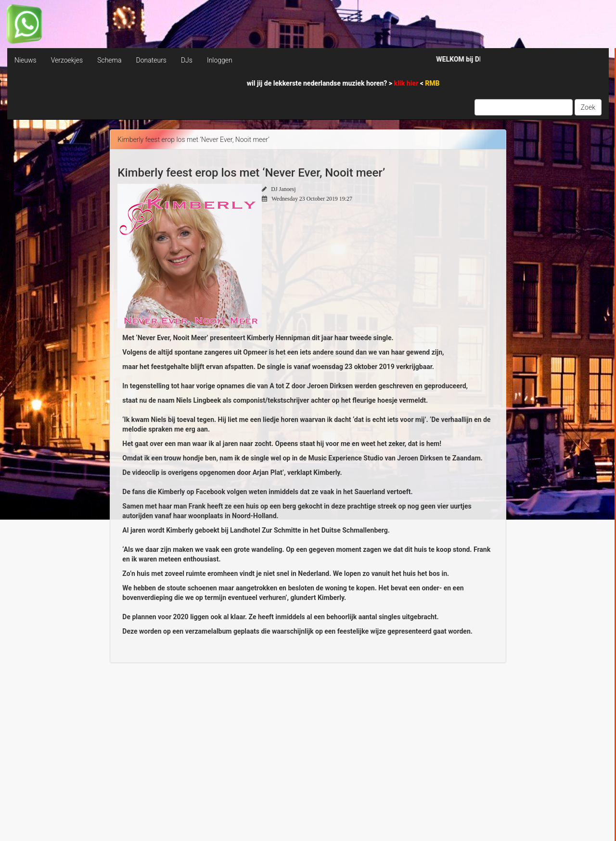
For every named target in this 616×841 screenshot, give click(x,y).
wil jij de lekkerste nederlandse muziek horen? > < (343, 83)
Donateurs (151, 60)
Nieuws (26, 60)
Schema (109, 60)
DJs (187, 60)
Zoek (588, 107)
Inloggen (220, 60)
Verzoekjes (67, 60)
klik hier (407, 83)
